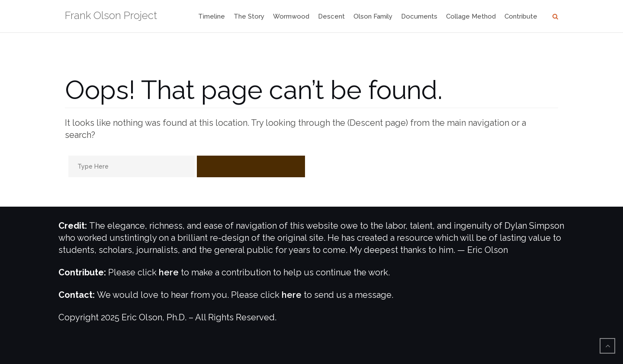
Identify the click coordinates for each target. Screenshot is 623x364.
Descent (331, 16)
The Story (249, 16)
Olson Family (373, 16)
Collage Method (471, 16)
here (169, 272)
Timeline (212, 16)
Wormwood (291, 16)
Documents (419, 16)
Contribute (521, 16)
